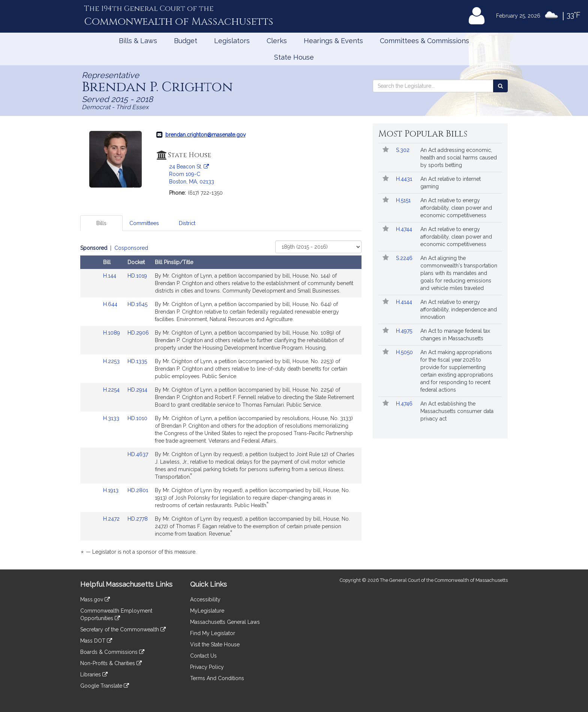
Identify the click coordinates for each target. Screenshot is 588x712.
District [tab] (187, 223)
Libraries (94, 674)
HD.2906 (138, 333)
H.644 (111, 304)
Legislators (232, 41)
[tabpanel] (221, 401)
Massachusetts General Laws (225, 622)
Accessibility (205, 599)
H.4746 (405, 404)
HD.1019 (137, 276)
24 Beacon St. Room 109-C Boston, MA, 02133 (192, 174)
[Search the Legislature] (500, 86)
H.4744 (405, 229)
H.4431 (405, 179)
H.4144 (405, 302)
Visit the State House (215, 644)
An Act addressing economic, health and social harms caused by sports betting (459, 158)
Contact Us (203, 656)
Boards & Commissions (112, 652)
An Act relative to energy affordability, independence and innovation (459, 309)
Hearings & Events (333, 41)
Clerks (277, 41)
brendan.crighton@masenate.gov (205, 135)
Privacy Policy (207, 667)
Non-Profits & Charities (111, 663)
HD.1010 (137, 418)
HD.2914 (137, 390)
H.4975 (405, 331)
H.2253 (112, 361)
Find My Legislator (213, 633)
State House (294, 57)
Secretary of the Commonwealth (123, 629)
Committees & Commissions (424, 41)
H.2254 (112, 390)
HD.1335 (137, 361)
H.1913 (112, 490)
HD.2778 (138, 519)
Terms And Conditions (217, 678)
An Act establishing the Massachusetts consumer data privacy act (457, 411)
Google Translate (105, 686)
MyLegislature (207, 611)
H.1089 (112, 333)
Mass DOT (96, 641)
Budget (186, 41)
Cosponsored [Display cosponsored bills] (131, 248)
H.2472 (112, 519)
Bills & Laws (138, 41)
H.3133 (112, 418)
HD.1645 (137, 304)
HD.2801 (138, 490)
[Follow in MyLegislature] (386, 150)
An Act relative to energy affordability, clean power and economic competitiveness (456, 208)
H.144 (110, 276)
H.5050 (405, 352)
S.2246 (405, 258)
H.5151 (404, 200)
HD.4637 (138, 454)
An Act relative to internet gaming (451, 183)
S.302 (403, 150)
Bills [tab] (101, 223)
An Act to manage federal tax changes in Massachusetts (455, 335)
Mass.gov (95, 599)
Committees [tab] (144, 223)
